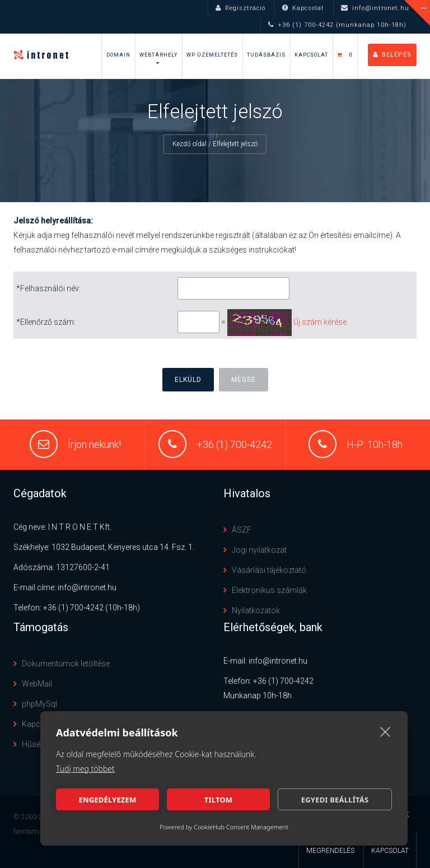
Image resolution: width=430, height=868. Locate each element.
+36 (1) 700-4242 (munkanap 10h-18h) (337, 25)
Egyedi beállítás (335, 800)
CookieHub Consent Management (241, 827)
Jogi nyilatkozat (259, 550)
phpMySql (39, 704)
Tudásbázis (266, 55)
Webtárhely (158, 55)
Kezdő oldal (190, 144)
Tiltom (219, 800)
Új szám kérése (320, 322)
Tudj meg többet (85, 769)
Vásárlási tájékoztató (269, 570)
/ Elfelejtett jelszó (233, 144)
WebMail (37, 684)
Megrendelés (330, 851)
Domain (118, 55)
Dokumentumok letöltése (66, 664)
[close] (385, 731)
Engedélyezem (107, 800)
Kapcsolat (303, 8)
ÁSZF (242, 530)
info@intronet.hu (375, 8)
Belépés (392, 55)
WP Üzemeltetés (212, 55)
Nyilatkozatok (256, 610)
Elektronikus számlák (269, 590)
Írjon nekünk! (94, 444)
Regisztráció (240, 8)
